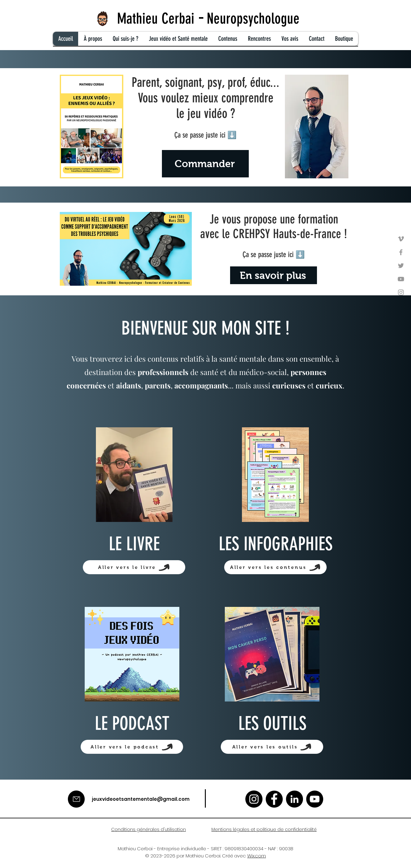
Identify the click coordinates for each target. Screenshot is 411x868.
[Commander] (205, 164)
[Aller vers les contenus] (275, 567)
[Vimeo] (401, 239)
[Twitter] (401, 266)
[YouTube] (401, 279)
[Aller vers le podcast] (132, 747)
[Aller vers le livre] (134, 567)
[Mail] (76, 799)
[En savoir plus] (274, 275)
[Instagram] (401, 292)
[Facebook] (401, 252)
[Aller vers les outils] (272, 747)
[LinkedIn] (294, 799)
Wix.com (257, 856)
